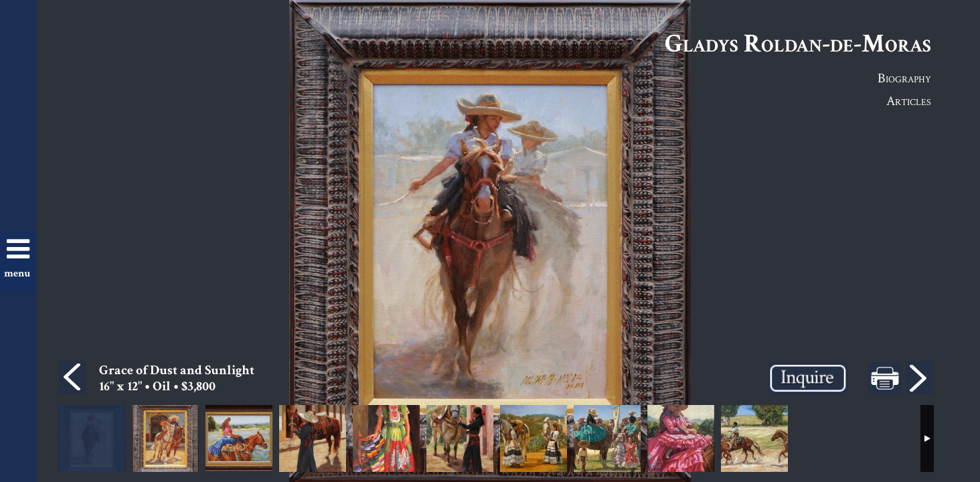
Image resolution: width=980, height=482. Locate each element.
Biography (904, 78)
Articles (909, 100)
